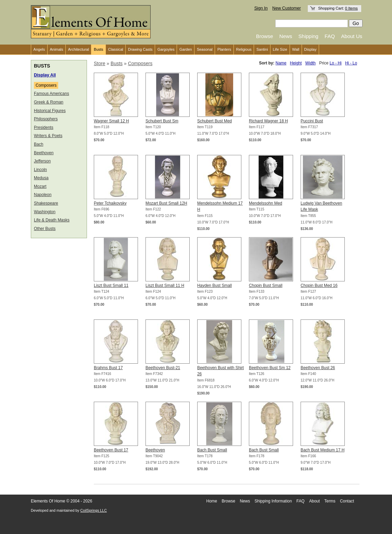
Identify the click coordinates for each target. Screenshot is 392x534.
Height (296, 63)
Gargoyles (166, 49)
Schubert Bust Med (214, 121)
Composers (46, 85)
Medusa (41, 178)
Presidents (44, 128)
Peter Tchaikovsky (110, 203)
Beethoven (44, 153)
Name (281, 63)
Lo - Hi (336, 63)
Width (311, 63)
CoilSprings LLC (94, 510)
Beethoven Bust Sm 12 (270, 368)
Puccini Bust (312, 121)
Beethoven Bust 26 (318, 368)
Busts (99, 49)
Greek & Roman (49, 102)
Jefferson (42, 161)
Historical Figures (50, 111)
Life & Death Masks (52, 220)
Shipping (308, 36)
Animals (56, 49)
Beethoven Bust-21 (163, 368)
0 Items (351, 8)
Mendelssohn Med (265, 203)
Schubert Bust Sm (162, 121)
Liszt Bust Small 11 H (165, 286)
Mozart (40, 186)
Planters (224, 49)
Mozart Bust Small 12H (166, 203)
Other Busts (45, 229)
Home (212, 501)
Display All (45, 75)
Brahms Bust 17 (108, 368)
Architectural (79, 49)
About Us (352, 36)
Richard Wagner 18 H (268, 121)
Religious (244, 49)
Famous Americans (52, 94)
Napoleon (43, 195)
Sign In (261, 8)
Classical (116, 49)
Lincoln (40, 170)
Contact (347, 501)
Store (99, 63)
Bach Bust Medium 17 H (323, 450)
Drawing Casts (140, 49)
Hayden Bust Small (214, 286)
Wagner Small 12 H (111, 121)
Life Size (280, 49)
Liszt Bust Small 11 (111, 286)
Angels (39, 49)
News (286, 36)
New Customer (286, 8)
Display (310, 49)
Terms (330, 501)
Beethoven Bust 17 (111, 450)
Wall (296, 49)
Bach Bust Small (212, 450)
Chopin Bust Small (266, 286)
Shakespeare (46, 203)
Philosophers (46, 119)
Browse (265, 36)
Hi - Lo (351, 63)
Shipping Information (273, 501)
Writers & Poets (48, 136)
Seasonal (205, 49)
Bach (39, 144)
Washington (45, 212)
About (314, 501)
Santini (262, 49)
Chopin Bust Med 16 (319, 286)
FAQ (330, 36)
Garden (186, 49)
